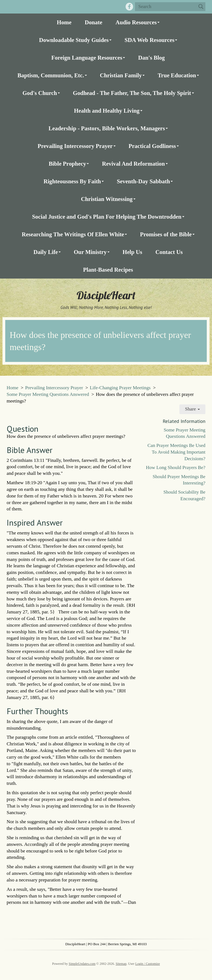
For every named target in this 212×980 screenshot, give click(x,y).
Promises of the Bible (166, 234)
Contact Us (169, 252)
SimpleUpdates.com (82, 964)
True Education (177, 75)
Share (192, 409)
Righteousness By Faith (72, 181)
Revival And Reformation (133, 164)
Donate (94, 22)
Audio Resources (136, 22)
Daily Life (46, 252)
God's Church (40, 93)
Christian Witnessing (107, 199)
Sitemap (121, 964)
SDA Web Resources (149, 40)
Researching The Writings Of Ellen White (73, 234)
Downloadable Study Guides (74, 40)
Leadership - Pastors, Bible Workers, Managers (107, 128)
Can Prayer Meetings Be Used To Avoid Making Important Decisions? (176, 452)
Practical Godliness (152, 146)
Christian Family (121, 75)
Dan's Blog (151, 58)
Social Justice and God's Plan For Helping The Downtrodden (107, 217)
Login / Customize (148, 964)
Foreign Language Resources (87, 58)
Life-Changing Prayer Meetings (120, 388)
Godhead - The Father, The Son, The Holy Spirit (132, 93)
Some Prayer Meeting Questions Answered (48, 394)
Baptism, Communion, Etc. (51, 75)
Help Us (132, 252)
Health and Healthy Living (107, 111)
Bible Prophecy (67, 164)
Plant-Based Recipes (108, 270)
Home (64, 22)
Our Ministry (90, 252)
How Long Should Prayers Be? (176, 468)
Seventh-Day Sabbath (143, 181)
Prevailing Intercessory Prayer (75, 146)
